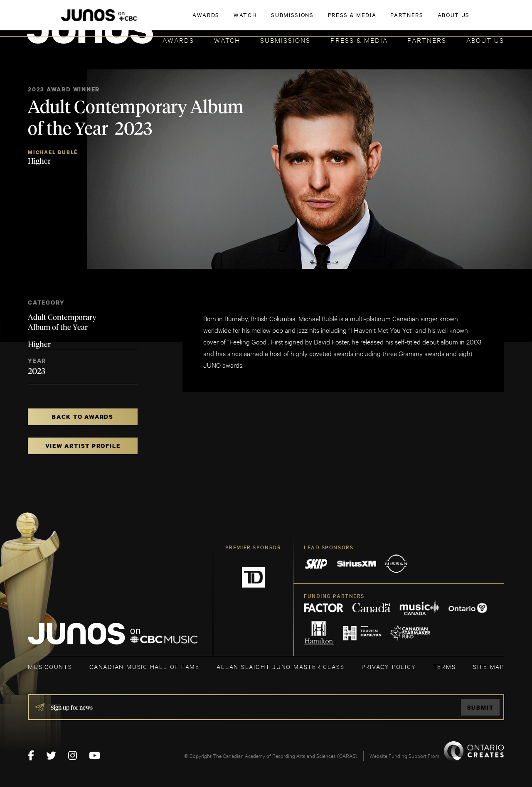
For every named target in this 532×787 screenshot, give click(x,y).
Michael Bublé (53, 152)
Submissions (285, 40)
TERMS (445, 666)
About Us (485, 40)
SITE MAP (489, 666)
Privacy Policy (389, 666)
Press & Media (359, 40)
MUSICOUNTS (50, 666)
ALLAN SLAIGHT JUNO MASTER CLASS (280, 666)
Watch (227, 40)
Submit (480, 707)
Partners (427, 40)
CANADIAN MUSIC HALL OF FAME (144, 666)
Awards (178, 40)
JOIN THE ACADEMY (388, 20)
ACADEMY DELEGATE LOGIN (465, 20)
